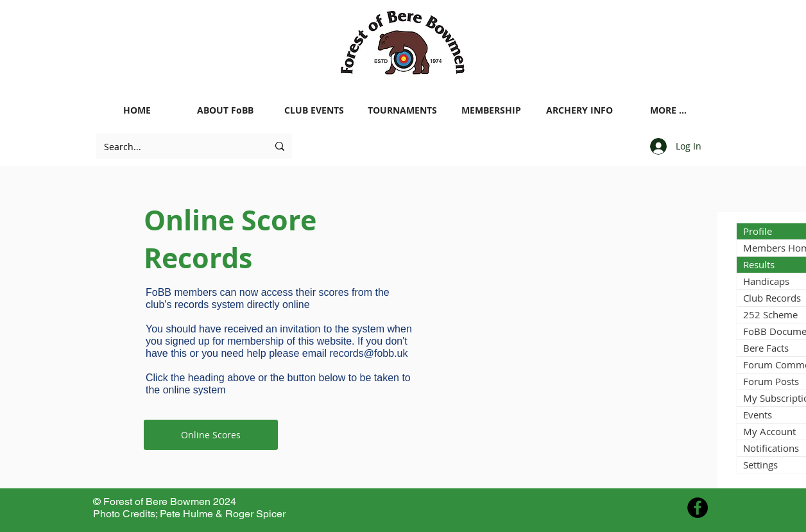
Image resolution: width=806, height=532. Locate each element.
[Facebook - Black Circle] (698, 508)
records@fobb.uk (368, 353)
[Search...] (176, 146)
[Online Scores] (211, 435)
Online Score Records (230, 239)
